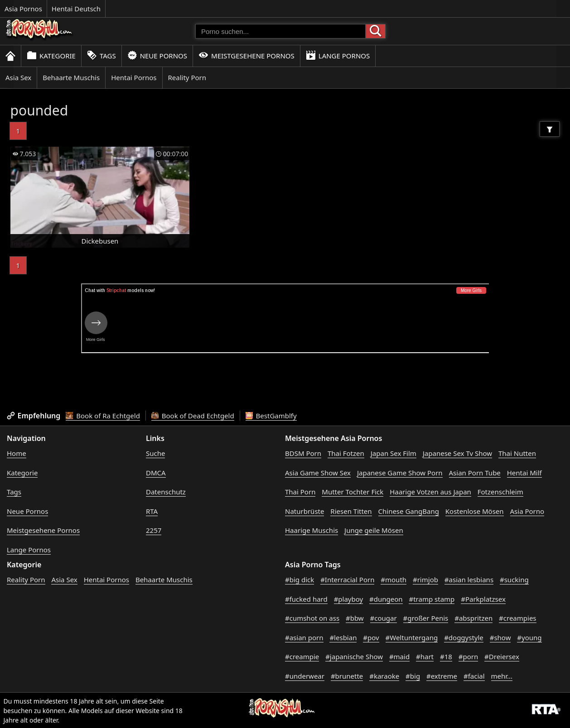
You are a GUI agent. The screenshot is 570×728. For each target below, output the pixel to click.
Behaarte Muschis (71, 77)
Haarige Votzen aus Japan (430, 492)
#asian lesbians (469, 580)
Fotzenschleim (500, 492)
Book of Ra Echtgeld (103, 416)
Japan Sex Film (394, 453)
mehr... (502, 676)
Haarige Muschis (312, 530)
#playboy (349, 599)
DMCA (156, 473)
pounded (39, 110)
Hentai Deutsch (76, 9)
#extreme (442, 676)
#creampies (517, 618)
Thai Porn (300, 492)
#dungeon (386, 599)
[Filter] (550, 129)
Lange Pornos (338, 55)
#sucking (514, 580)
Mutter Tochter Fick (353, 492)
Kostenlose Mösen (475, 511)
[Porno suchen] (280, 31)
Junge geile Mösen (374, 530)
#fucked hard (306, 599)
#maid (399, 656)
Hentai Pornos (134, 77)
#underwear (305, 676)
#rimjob (425, 580)
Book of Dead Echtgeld (193, 416)
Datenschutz (166, 492)
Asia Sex (18, 77)
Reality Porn (187, 77)
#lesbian (343, 637)
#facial (474, 676)
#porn (468, 656)
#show (500, 637)
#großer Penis (426, 618)
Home (17, 453)
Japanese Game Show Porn (400, 473)
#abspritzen (473, 618)
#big (413, 676)
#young (529, 637)
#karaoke (384, 676)
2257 (154, 530)
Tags (101, 55)
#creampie (302, 656)
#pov (371, 637)
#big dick (299, 580)
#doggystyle (464, 637)
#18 (446, 656)
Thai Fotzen (346, 453)
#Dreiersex (502, 656)
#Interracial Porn (347, 580)
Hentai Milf (524, 473)
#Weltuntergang (412, 637)
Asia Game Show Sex (318, 473)
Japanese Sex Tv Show (457, 453)
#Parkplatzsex (483, 599)
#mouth (394, 580)
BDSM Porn (303, 453)
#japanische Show (354, 656)
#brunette (347, 676)
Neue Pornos (157, 55)
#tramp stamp (432, 599)
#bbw (355, 618)
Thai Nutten (517, 453)
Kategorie (51, 55)
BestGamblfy (271, 416)
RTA (152, 511)
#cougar (384, 618)
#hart (425, 656)
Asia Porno (527, 511)
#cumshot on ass (312, 618)
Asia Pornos (23, 9)
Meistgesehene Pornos (246, 55)
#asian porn (304, 637)
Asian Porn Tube (475, 473)
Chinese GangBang (409, 511)
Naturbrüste (304, 511)
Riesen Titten (351, 511)
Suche (155, 453)
